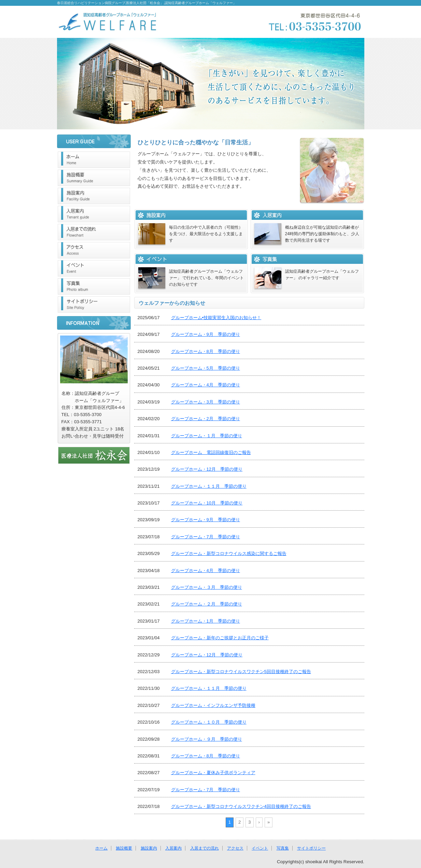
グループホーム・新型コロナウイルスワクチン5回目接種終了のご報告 (241, 672)
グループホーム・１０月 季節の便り (209, 722)
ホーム (94, 160)
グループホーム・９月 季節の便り (207, 739)
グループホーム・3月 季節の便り (206, 402)
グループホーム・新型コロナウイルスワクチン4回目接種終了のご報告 (241, 806)
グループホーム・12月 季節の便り (207, 469)
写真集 (94, 286)
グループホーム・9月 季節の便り (206, 334)
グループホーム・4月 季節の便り (206, 385)
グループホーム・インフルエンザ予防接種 (213, 705)
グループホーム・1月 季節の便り (206, 621)
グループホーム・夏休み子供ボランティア (213, 773)
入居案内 (94, 214)
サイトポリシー (94, 304)
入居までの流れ (94, 232)
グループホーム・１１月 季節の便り (209, 486)
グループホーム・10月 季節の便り (207, 503)
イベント (94, 268)
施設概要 (94, 178)
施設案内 (94, 196)
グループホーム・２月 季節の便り (207, 604)
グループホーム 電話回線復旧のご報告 (211, 452)
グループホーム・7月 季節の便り (206, 537)
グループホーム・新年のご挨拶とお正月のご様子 (220, 638)
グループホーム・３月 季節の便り (207, 587)
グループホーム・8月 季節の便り (206, 351)
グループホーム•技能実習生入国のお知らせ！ (216, 318)
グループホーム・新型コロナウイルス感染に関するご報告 (229, 553)
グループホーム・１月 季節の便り (207, 436)
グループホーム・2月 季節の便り (206, 419)
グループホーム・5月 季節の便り (206, 368)
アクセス (94, 250)
